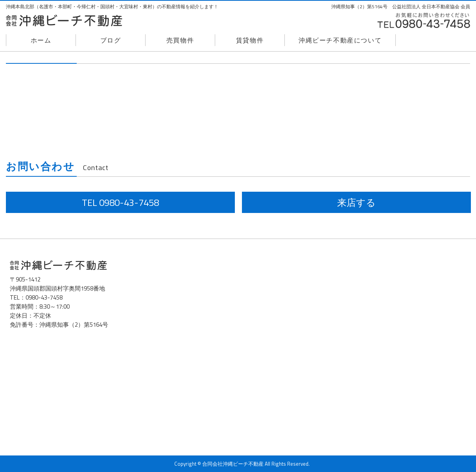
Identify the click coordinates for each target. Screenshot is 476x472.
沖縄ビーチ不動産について (340, 40)
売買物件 (180, 40)
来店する (356, 202)
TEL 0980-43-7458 (120, 202)
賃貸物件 (250, 40)
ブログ (111, 40)
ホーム (41, 40)
